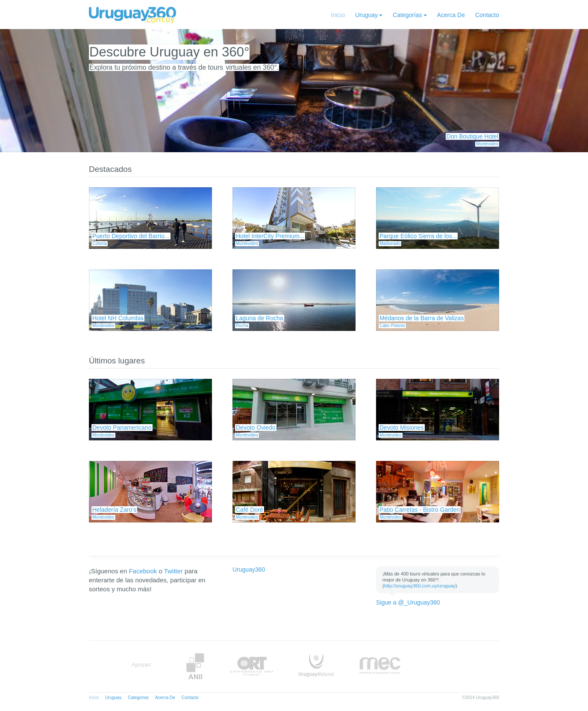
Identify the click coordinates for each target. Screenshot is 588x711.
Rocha (242, 326)
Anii (195, 666)
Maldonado (390, 243)
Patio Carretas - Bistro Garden (420, 510)
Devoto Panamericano (122, 428)
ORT (251, 666)
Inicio (338, 15)
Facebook (143, 571)
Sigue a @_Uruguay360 (408, 602)
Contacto (487, 15)
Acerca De (451, 15)
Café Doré (250, 510)
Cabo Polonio (392, 326)
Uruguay (366, 15)
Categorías (407, 15)
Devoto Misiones (402, 428)
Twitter (173, 571)
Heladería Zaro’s (114, 510)
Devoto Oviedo (256, 428)
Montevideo (487, 144)
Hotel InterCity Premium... (270, 236)
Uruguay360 (249, 569)
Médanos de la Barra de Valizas (422, 318)
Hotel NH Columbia (118, 318)
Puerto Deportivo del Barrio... (131, 236)
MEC (380, 666)
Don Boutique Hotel (472, 136)
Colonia (100, 243)
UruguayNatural (316, 666)
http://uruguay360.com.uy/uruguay (420, 586)
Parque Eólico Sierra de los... (418, 236)
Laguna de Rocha (260, 318)
